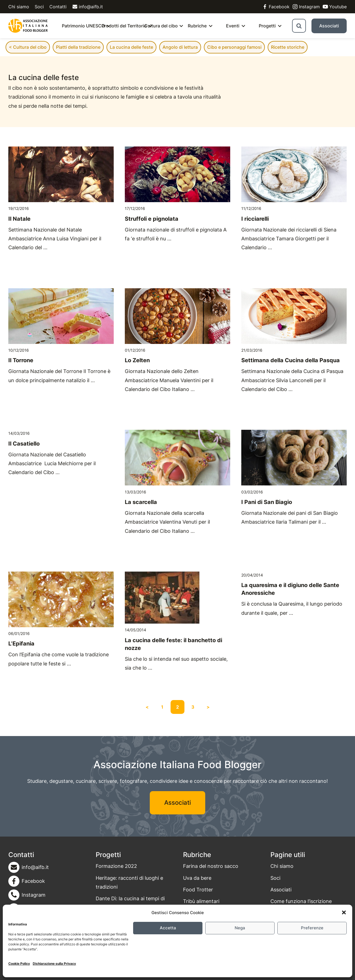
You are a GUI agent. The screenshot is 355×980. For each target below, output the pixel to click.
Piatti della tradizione (78, 47)
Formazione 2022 (116, 866)
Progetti (267, 26)
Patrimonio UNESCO (83, 26)
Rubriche (197, 26)
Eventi (233, 26)
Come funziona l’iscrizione (301, 901)
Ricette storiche (288, 47)
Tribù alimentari (201, 901)
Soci (39, 7)
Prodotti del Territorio (124, 26)
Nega (240, 928)
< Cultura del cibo (28, 47)
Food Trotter (198, 890)
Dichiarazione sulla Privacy (54, 964)
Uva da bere (197, 878)
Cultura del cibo (161, 26)
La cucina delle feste (131, 47)
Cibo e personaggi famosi (234, 47)
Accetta (168, 928)
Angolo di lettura (180, 47)
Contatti (58, 7)
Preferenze (312, 928)
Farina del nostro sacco (211, 866)
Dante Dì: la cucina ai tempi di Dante (130, 903)
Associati (329, 26)
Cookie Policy (19, 964)
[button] (344, 912)
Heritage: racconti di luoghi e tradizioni (129, 882)
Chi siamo (19, 7)
